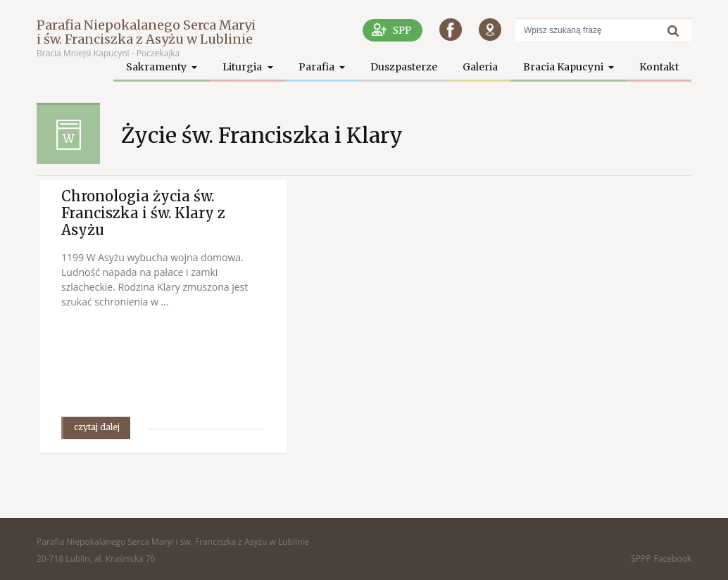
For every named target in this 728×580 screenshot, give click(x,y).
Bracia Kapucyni (564, 67)
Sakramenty (157, 67)
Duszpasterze (404, 67)
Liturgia (243, 67)
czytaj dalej (97, 427)
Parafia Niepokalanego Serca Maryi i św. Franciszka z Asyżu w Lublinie (146, 32)
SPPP (641, 559)
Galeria (480, 67)
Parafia (318, 67)
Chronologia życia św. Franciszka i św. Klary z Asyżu (143, 213)
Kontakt (659, 67)
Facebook (673, 559)
